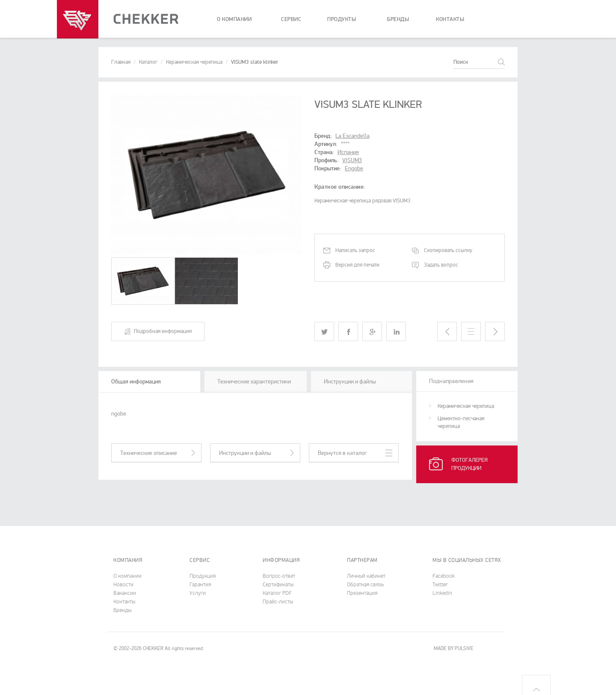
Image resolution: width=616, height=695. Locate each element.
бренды (398, 19)
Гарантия (200, 585)
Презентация (362, 593)
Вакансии (125, 593)
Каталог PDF (277, 593)
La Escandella (352, 136)
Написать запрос (355, 250)
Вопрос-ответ (279, 576)
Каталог (148, 62)
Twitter (440, 585)
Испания (348, 152)
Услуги (198, 593)
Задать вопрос (441, 265)
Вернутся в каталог (342, 453)
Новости (123, 585)
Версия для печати (357, 265)
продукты (342, 19)
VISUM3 (352, 160)
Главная (121, 62)
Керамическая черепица (194, 62)
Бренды (122, 610)
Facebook (444, 576)
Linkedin (442, 593)
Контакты (124, 602)
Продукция (203, 576)
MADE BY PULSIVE (454, 649)
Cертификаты (278, 585)
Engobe (354, 168)
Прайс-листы (278, 602)
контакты (450, 19)
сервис (291, 19)
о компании (234, 19)
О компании (127, 576)
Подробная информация (163, 331)
